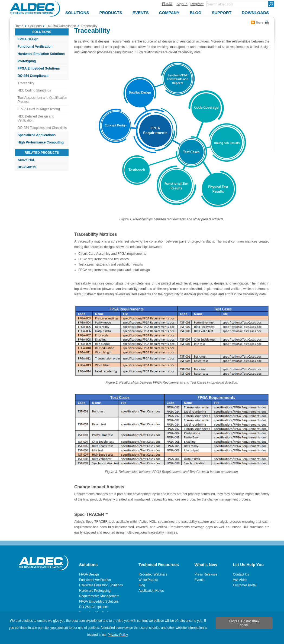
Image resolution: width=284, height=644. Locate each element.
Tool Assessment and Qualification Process (42, 100)
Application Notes (151, 591)
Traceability (26, 83)
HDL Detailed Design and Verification (36, 118)
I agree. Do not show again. (244, 623)
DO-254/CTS (27, 167)
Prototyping (27, 61)
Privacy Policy (118, 635)
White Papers (148, 580)
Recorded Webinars (153, 574)
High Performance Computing (41, 142)
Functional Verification (35, 47)
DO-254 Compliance (33, 76)
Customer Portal (245, 585)
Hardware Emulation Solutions (41, 54)
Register (197, 4)
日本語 (167, 4)
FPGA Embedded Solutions (39, 68)
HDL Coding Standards (34, 90)
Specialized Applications (37, 135)
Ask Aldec (240, 580)
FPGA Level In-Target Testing (39, 109)
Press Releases (206, 574)
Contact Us (241, 574)
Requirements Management (99, 596)
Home (19, 26)
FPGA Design (28, 39)
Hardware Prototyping (95, 591)
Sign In (182, 4)
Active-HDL (26, 160)
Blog (142, 585)
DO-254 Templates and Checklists (42, 128)
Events (200, 580)
